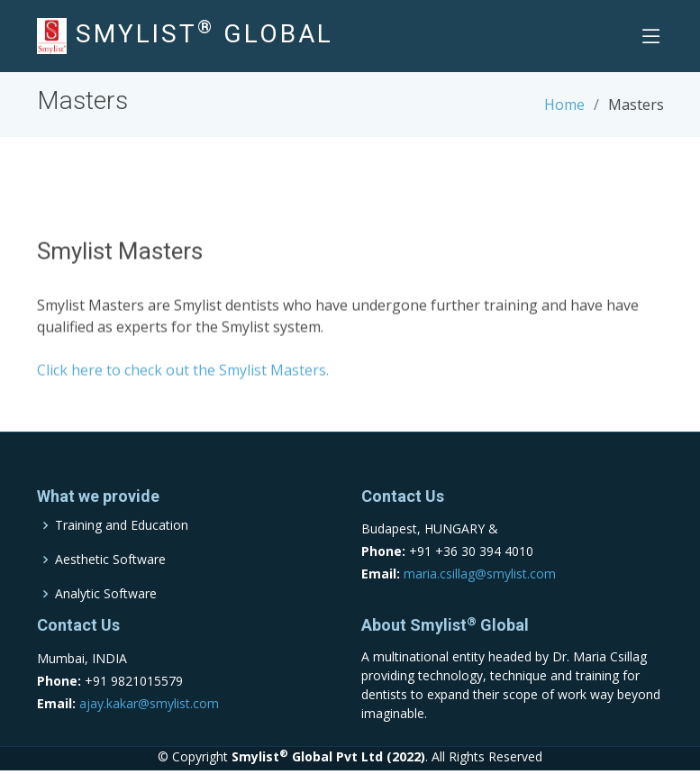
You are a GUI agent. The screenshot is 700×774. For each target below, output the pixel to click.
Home (564, 105)
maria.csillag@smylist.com (480, 574)
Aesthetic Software (110, 560)
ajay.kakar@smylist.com (149, 703)
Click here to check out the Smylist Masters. (183, 375)
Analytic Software (106, 594)
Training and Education (122, 525)
